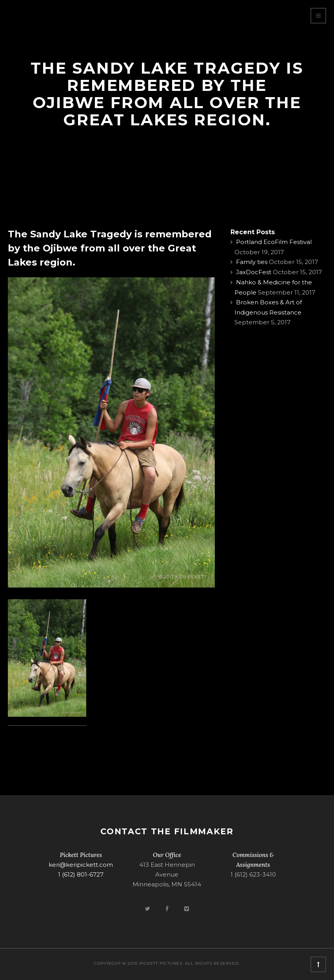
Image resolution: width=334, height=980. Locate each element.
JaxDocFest (254, 272)
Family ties (252, 262)
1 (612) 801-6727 (81, 874)
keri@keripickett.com (81, 865)
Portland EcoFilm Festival (274, 242)
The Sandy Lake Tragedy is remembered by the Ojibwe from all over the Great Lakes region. (110, 248)
